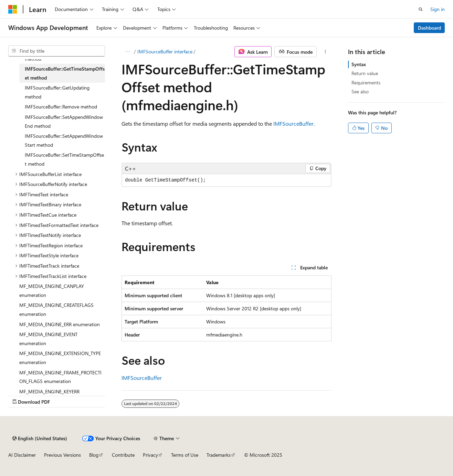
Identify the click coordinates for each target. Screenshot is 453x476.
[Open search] (421, 9)
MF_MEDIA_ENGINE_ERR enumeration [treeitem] (60, 324)
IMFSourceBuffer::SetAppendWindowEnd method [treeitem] (64, 121)
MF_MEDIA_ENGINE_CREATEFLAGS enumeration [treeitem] (56, 309)
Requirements (366, 82)
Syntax (359, 64)
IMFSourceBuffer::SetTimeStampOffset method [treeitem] (64, 159)
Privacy (150, 455)
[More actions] (325, 52)
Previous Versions (62, 455)
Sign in (438, 9)
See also (360, 91)
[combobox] (57, 51)
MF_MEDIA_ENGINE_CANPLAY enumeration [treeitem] (52, 291)
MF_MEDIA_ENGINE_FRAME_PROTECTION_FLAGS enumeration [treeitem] (60, 377)
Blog (94, 455)
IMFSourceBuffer (293, 123)
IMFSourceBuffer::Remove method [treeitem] (61, 107)
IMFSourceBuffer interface (165, 51)
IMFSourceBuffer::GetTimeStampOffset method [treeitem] (65, 73)
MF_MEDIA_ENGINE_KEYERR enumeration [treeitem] (49, 396)
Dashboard (429, 28)
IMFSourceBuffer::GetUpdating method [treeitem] (57, 92)
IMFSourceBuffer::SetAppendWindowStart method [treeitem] (64, 140)
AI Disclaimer (22, 455)
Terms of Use (185, 455)
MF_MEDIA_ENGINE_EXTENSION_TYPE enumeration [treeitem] (60, 358)
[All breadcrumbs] (128, 52)
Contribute (123, 455)
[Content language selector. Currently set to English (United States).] (40, 438)
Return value (365, 73)
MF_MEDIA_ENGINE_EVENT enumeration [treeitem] (48, 339)
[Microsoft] (13, 9)
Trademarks (219, 455)
